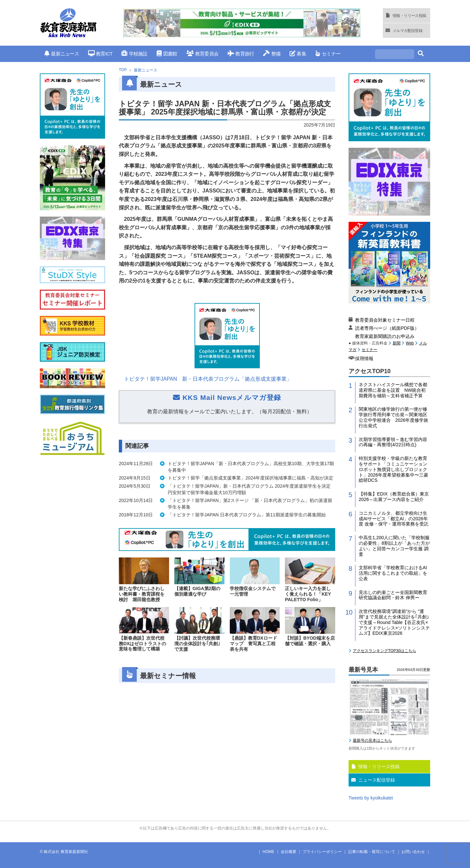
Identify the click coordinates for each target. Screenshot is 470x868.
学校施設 (134, 54)
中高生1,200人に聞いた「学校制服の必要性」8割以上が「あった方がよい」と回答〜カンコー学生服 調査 (394, 546)
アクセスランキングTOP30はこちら (384, 651)
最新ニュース (62, 54)
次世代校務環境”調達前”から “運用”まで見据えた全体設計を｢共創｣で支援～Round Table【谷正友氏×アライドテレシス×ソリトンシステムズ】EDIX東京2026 (394, 622)
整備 (272, 54)
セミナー (328, 54)
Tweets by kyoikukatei (371, 798)
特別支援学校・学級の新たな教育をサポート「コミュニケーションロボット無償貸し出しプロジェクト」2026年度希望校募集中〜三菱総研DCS (393, 469)
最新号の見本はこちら (372, 740)
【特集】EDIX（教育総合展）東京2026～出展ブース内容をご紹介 (394, 497)
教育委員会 (203, 54)
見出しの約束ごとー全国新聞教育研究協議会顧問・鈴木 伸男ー (393, 595)
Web (410, 343)
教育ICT (100, 54)
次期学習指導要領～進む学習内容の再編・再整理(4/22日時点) (393, 442)
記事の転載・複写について (372, 852)
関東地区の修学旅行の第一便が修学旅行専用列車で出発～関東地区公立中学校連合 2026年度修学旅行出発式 (393, 417)
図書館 (167, 54)
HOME (269, 852)
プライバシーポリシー (322, 852)
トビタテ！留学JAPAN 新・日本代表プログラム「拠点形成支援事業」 (208, 379)
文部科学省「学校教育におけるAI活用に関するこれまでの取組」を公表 (393, 573)
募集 (298, 54)
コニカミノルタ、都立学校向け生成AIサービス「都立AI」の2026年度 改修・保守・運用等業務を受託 (394, 519)
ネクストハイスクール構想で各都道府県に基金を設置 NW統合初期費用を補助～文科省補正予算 (393, 390)
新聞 (397, 343)
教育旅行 (241, 54)
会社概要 (289, 852)
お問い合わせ (413, 852)
